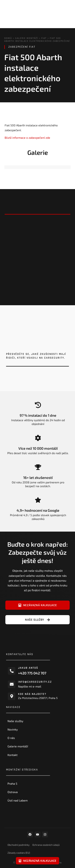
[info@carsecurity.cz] (12, 684)
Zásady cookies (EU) (19, 853)
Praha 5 (12, 783)
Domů (8, 38)
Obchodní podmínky (18, 845)
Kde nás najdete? (32, 694)
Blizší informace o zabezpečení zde (27, 138)
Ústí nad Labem (18, 800)
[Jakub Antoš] (12, 671)
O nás (11, 738)
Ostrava (13, 792)
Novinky (13, 729)
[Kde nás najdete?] (12, 696)
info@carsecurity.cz (35, 682)
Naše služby (15, 721)
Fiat (44, 38)
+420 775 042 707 (32, 673)
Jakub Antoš (28, 668)
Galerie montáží (27, 38)
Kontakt (12, 755)
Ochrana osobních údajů (46, 845)
